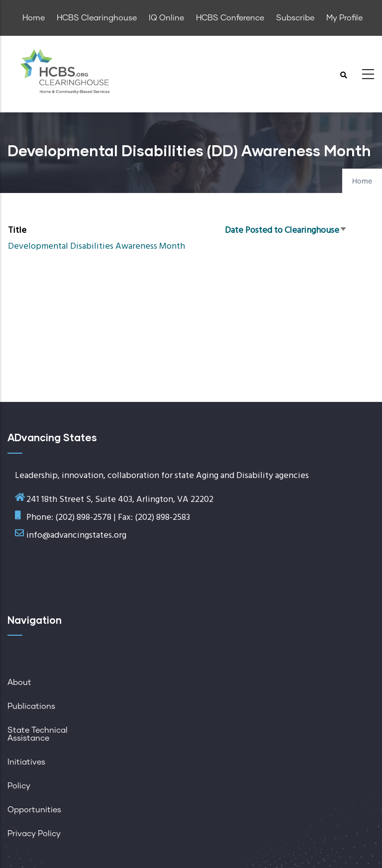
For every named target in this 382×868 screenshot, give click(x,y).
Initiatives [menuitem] (26, 762)
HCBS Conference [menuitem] (230, 18)
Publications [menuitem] (31, 706)
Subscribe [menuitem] (295, 18)
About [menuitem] (19, 682)
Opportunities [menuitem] (34, 810)
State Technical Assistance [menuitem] (38, 734)
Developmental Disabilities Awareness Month (96, 246)
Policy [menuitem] (19, 786)
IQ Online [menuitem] (166, 18)
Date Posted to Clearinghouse (286, 231)
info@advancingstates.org (76, 535)
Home (362, 182)
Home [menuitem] (34, 18)
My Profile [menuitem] (344, 18)
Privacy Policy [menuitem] (34, 834)
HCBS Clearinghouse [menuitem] (97, 18)
